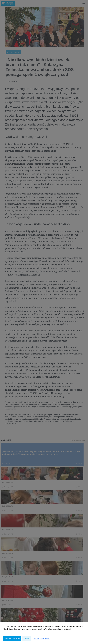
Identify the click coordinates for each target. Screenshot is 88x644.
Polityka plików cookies (42, 639)
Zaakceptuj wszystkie (12, 639)
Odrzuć (27, 639)
